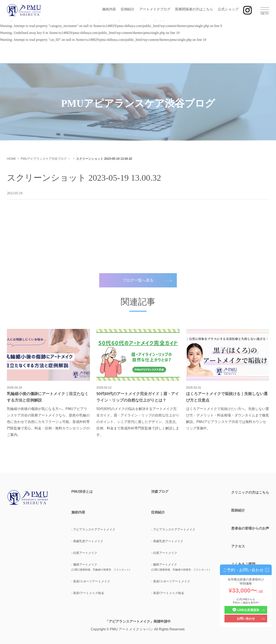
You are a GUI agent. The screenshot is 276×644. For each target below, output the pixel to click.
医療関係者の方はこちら (194, 9)
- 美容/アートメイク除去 (88, 593)
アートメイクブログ (155, 9)
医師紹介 (238, 510)
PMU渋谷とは (82, 492)
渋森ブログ (160, 492)
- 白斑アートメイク (84, 553)
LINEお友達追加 (246, 610)
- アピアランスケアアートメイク (93, 529)
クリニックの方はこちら (250, 492)
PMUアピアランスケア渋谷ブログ (44, 159)
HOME (11, 159)
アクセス (238, 546)
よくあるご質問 (243, 564)
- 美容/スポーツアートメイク (91, 581)
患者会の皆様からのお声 (250, 528)
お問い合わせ (246, 618)
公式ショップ (228, 9)
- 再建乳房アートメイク (87, 541)
